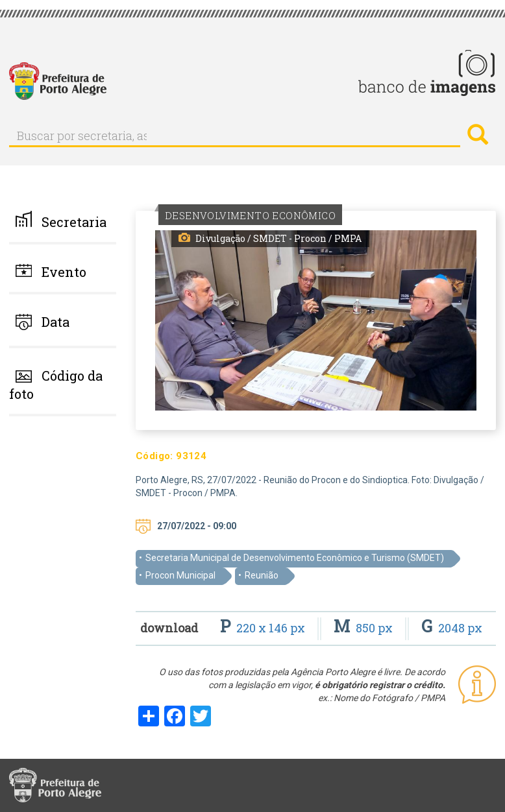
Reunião (262, 575)
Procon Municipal (180, 575)
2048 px (452, 628)
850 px (364, 628)
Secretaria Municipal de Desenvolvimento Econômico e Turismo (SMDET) (295, 558)
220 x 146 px (264, 628)
